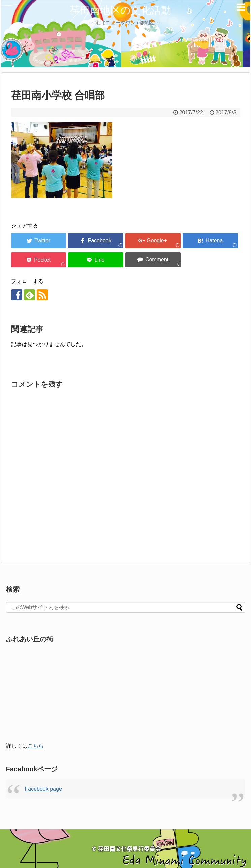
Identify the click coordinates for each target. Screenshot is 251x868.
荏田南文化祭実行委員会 (130, 849)
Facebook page (43, 789)
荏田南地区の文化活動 (120, 10)
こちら (36, 746)
